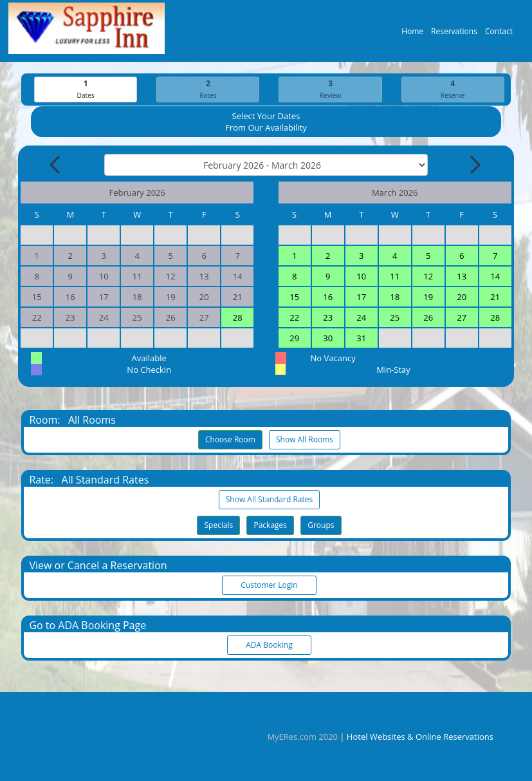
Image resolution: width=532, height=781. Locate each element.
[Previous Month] (56, 165)
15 (294, 297)
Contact (499, 34)
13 (462, 277)
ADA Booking (270, 645)
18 (395, 297)
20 (462, 297)
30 (328, 339)
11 (395, 277)
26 (428, 318)
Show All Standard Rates (269, 500)
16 (328, 297)
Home (412, 34)
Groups (321, 526)
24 (361, 318)
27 (462, 318)
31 (361, 339)
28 (238, 318)
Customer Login (270, 586)
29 (294, 339)
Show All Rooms (305, 440)
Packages (270, 526)
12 (428, 277)
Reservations (454, 34)
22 (294, 318)
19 (428, 297)
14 (495, 277)
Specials (218, 526)
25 (395, 318)
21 (495, 297)
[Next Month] (474, 165)
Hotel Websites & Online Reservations (420, 737)
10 (361, 277)
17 (361, 297)
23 (328, 318)
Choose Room (230, 440)
